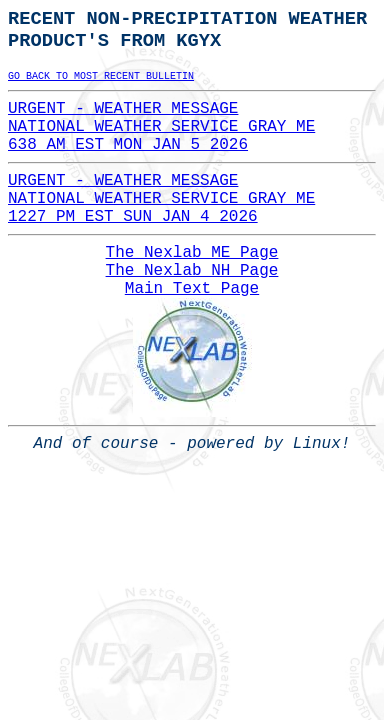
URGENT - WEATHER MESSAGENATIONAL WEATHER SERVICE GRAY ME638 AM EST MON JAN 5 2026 (161, 127)
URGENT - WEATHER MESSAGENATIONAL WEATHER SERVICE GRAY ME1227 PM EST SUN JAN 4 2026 (161, 199)
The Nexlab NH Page (192, 271)
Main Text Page (192, 289)
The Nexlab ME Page (192, 253)
